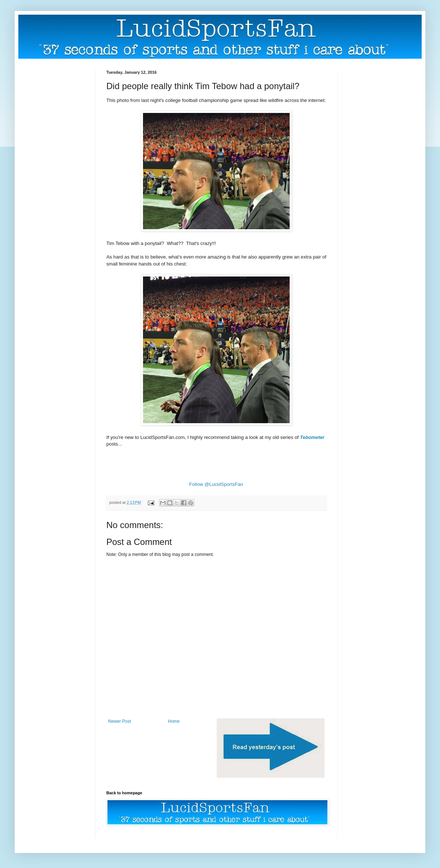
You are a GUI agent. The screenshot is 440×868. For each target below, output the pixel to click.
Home (174, 721)
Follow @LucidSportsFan (216, 484)
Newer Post (120, 721)
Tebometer (312, 437)
